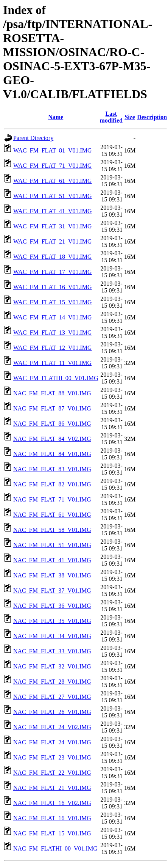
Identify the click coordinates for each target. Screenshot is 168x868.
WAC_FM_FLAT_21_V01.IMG (53, 241)
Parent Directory (33, 138)
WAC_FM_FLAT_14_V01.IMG (53, 317)
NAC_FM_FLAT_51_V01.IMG (52, 545)
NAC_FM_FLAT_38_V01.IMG (52, 575)
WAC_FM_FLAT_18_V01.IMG (53, 257)
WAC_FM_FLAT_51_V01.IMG (53, 196)
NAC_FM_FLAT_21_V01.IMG (52, 788)
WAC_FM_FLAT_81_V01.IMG (53, 150)
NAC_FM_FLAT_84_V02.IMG (52, 439)
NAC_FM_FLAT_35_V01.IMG (52, 621)
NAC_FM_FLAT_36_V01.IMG (52, 606)
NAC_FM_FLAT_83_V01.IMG (52, 469)
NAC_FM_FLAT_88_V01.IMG (52, 393)
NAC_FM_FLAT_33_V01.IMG (52, 651)
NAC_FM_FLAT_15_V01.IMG (52, 833)
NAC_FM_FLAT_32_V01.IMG (52, 666)
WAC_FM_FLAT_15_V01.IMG (53, 302)
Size (130, 117)
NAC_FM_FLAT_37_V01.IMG (52, 590)
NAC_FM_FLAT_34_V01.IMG (52, 636)
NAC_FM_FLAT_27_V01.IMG (52, 697)
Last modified (111, 117)
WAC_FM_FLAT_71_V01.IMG (53, 166)
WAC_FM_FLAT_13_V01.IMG (53, 333)
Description (152, 117)
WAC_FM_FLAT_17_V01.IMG (53, 272)
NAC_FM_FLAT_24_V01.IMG (52, 742)
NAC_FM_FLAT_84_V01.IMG (52, 454)
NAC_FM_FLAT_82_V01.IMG (52, 484)
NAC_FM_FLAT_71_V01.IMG (52, 499)
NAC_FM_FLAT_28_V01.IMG (52, 682)
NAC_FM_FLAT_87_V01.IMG (52, 408)
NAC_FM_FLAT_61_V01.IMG (52, 515)
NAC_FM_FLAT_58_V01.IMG (52, 530)
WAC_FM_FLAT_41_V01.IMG (53, 211)
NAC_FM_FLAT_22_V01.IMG (52, 773)
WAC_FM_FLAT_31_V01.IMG (53, 226)
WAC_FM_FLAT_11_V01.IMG (52, 363)
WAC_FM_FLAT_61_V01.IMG (53, 181)
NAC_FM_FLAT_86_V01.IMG (52, 424)
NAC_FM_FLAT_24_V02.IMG (52, 727)
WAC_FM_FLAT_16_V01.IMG (53, 287)
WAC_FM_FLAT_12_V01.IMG (53, 348)
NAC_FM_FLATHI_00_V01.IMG (55, 848)
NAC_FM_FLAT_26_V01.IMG (52, 712)
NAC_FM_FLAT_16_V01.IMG (52, 818)
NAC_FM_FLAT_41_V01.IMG (52, 560)
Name (56, 117)
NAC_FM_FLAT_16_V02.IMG (52, 803)
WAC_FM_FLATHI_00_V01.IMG (56, 378)
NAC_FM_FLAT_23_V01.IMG (52, 757)
